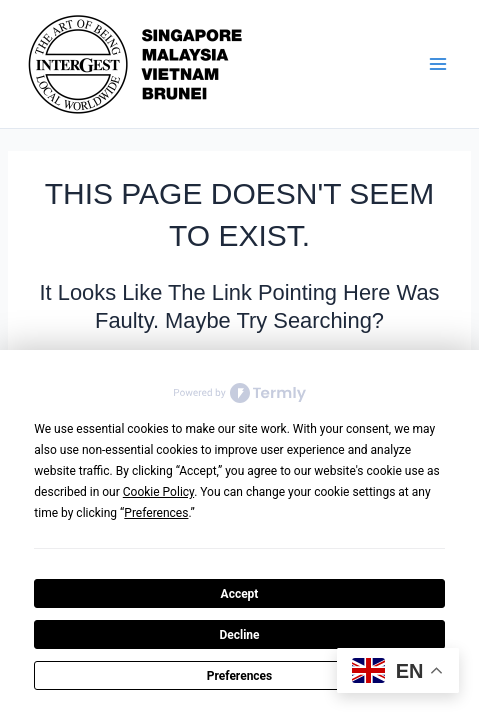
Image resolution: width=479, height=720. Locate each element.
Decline (239, 635)
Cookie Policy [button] (158, 492)
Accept (240, 594)
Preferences (240, 676)
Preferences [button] (156, 513)
